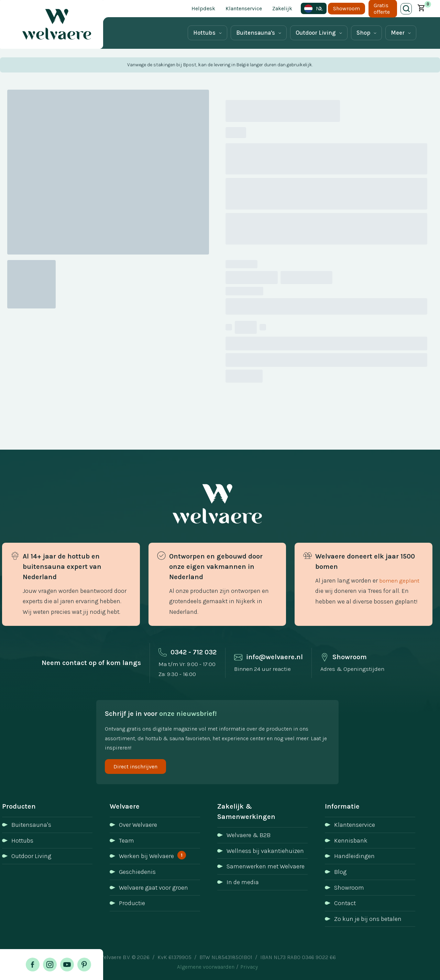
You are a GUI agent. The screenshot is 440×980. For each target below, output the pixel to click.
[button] (421, 9)
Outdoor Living (316, 33)
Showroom (346, 8)
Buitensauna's (256, 33)
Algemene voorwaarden (206, 967)
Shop (363, 33)
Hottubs (204, 33)
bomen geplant (399, 581)
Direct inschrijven (135, 767)
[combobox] (314, 8)
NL (313, 9)
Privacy (249, 967)
